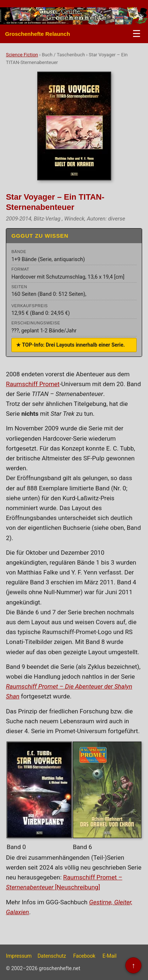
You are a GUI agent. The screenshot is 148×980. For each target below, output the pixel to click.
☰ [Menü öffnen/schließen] (136, 34)
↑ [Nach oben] (133, 965)
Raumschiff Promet (33, 384)
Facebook (84, 956)
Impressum (19, 956)
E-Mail (109, 956)
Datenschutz (52, 956)
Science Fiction (22, 55)
